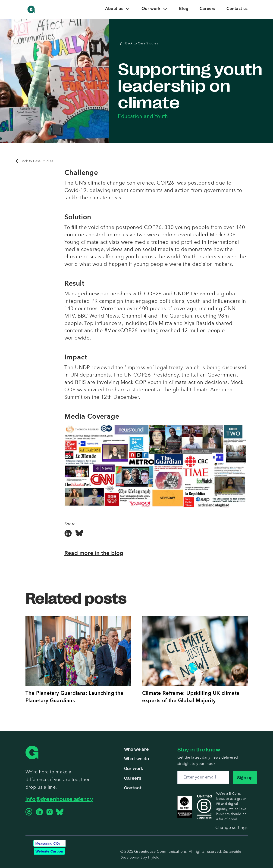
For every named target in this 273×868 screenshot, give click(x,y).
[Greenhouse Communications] (31, 9)
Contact (133, 788)
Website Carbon (49, 851)
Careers (133, 778)
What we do (137, 758)
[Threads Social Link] (29, 812)
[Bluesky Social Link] (79, 533)
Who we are (136, 749)
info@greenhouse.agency (59, 799)
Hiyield (154, 858)
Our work (134, 768)
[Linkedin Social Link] (68, 533)
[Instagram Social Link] (50, 812)
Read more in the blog (94, 553)
